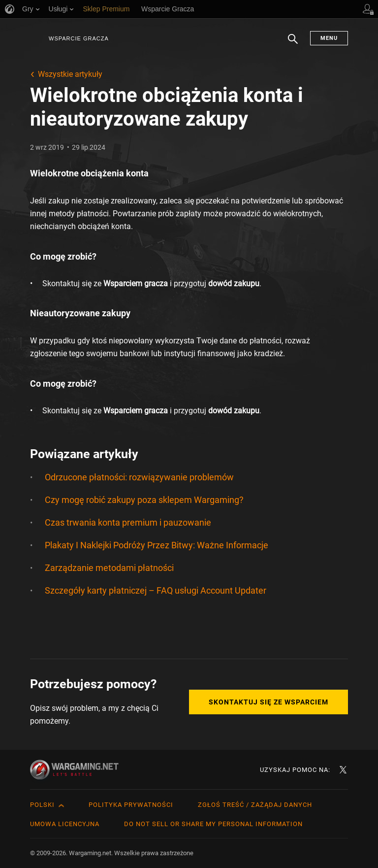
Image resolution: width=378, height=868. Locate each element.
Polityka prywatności (131, 805)
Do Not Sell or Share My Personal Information (213, 824)
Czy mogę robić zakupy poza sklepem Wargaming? (144, 500)
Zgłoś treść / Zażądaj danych (255, 805)
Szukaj (293, 44)
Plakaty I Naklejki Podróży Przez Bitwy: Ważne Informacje (157, 545)
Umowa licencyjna (65, 824)
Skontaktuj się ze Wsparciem (268, 702)
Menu (329, 38)
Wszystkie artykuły (70, 74)
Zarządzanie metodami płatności (109, 568)
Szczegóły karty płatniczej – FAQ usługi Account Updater (156, 590)
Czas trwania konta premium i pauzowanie (128, 522)
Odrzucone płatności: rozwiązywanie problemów (139, 477)
